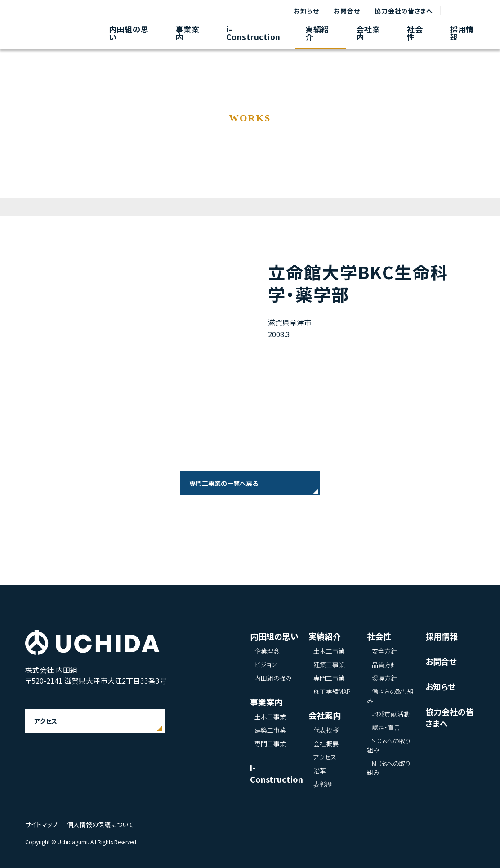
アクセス (46, 721)
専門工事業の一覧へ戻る (224, 483)
